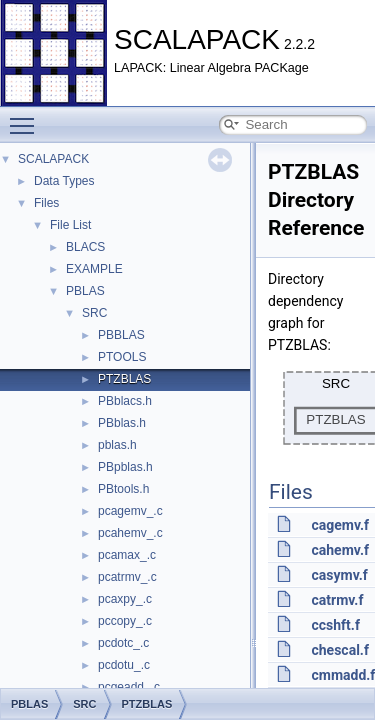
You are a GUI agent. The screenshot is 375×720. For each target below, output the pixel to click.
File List (70, 225)
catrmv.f (337, 600)
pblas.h (117, 445)
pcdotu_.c (124, 665)
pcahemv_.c (130, 533)
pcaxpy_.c (125, 599)
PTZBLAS (124, 379)
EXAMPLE (94, 269)
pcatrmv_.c (127, 577)
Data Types (64, 181)
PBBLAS (121, 335)
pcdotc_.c (123, 643)
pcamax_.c (127, 555)
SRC (94, 313)
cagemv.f (340, 525)
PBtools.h (123, 489)
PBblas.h (122, 423)
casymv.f (339, 575)
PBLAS (85, 291)
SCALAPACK (53, 159)
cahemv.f (339, 550)
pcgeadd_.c (129, 687)
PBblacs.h (125, 401)
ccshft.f (335, 625)
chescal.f (339, 650)
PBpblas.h (125, 467)
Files (46, 203)
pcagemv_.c (130, 511)
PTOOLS (122, 357)
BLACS (85, 247)
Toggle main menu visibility (27, 117)
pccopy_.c (125, 621)
